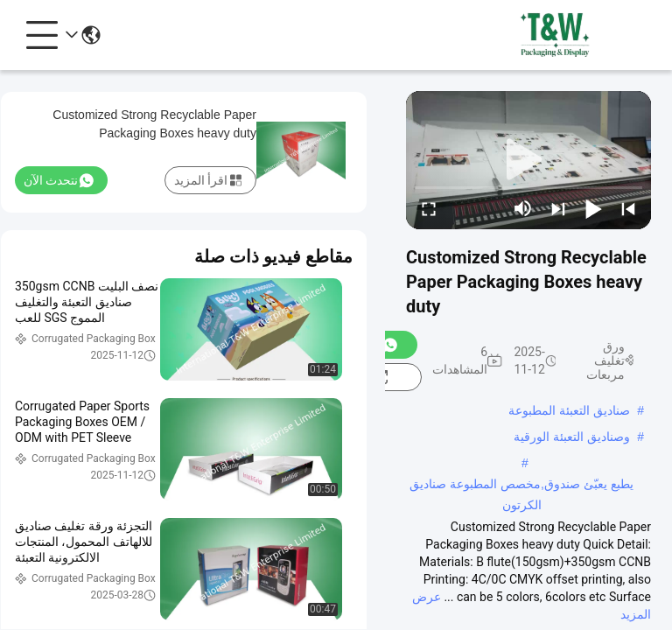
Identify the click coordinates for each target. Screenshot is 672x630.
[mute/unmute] (523, 208)
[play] (528, 160)
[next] (558, 208)
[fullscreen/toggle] (429, 208)
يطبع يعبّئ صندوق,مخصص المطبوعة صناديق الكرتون (521, 486)
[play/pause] (593, 208)
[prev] (628, 208)
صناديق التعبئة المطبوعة (569, 410)
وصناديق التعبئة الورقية (572, 437)
